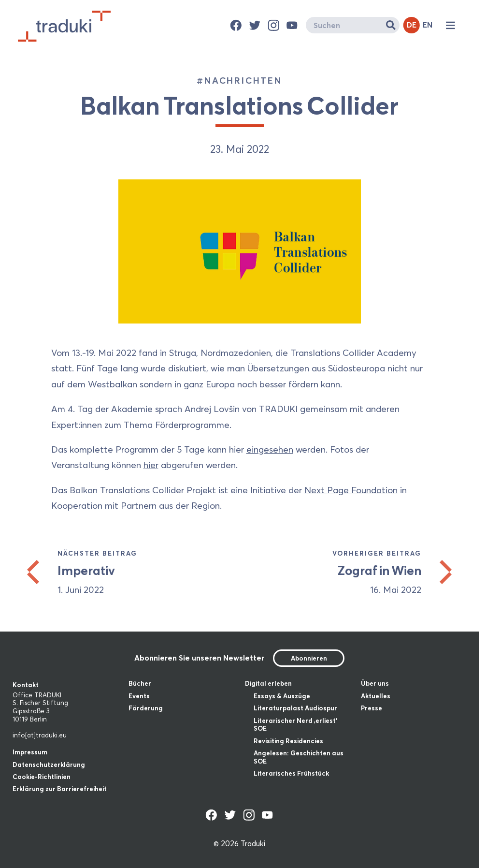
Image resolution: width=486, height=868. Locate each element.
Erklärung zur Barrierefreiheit (60, 789)
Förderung (146, 708)
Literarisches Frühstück (291, 773)
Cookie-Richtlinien (42, 777)
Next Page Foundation (351, 490)
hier (151, 465)
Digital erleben (268, 683)
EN (428, 25)
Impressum (30, 752)
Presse (372, 708)
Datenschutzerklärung (49, 765)
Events (139, 696)
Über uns (375, 683)
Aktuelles (376, 696)
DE (412, 25)
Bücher (140, 683)
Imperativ (86, 571)
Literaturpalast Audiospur (295, 708)
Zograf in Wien (379, 571)
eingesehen (270, 449)
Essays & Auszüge (282, 696)
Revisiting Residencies (288, 741)
